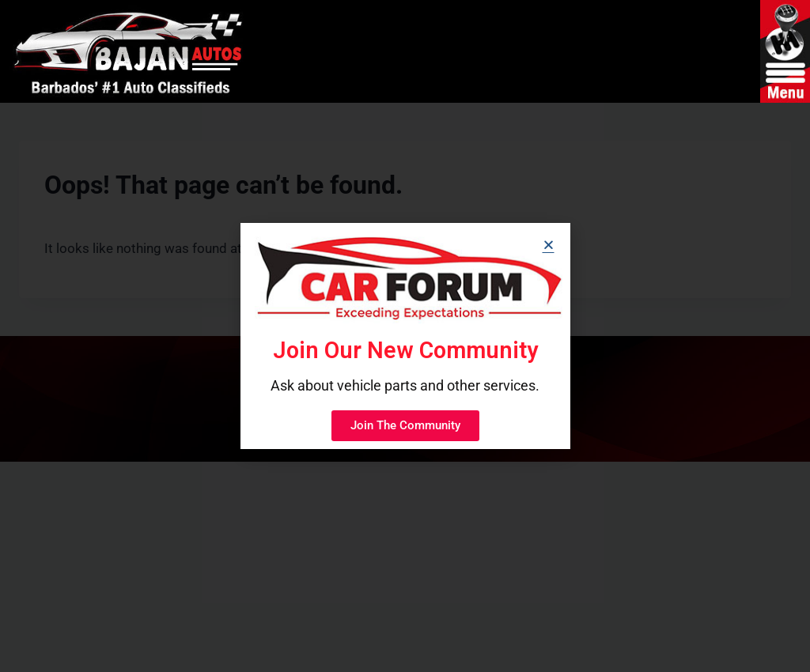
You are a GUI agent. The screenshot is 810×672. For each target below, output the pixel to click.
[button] (549, 245)
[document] (405, 336)
